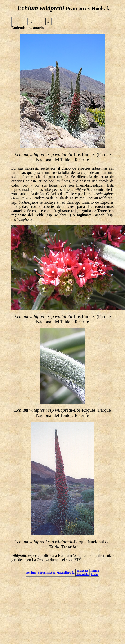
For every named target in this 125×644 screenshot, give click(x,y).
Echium (31, 572)
